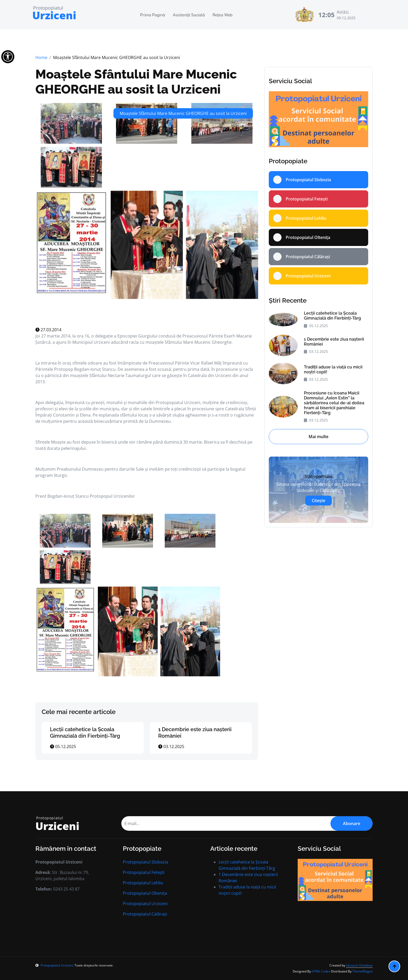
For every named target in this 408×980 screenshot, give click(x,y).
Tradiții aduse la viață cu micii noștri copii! (333, 369)
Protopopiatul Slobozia (145, 862)
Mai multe (318, 437)
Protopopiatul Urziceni (145, 904)
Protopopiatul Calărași (145, 914)
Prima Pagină (153, 15)
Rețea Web (223, 15)
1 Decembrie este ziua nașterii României (334, 342)
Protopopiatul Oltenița (145, 893)
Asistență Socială (189, 15)
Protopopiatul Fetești (144, 872)
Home (41, 57)
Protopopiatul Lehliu (143, 883)
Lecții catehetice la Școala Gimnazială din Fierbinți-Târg (85, 733)
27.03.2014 (48, 330)
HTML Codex (321, 971)
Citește (318, 501)
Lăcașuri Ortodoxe (359, 965)
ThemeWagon (362, 971)
